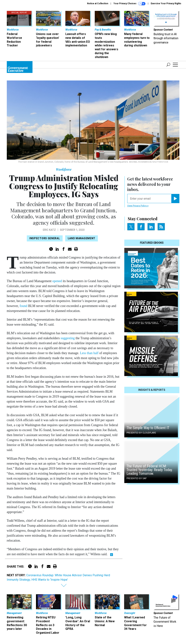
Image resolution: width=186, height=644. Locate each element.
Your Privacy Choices (129, 4)
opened (57, 281)
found (24, 306)
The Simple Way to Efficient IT (148, 428)
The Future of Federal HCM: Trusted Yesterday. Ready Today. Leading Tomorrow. (150, 470)
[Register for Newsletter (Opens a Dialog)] (175, 199)
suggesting (68, 338)
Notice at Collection (98, 3)
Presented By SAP (137, 478)
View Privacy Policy (138, 206)
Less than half (89, 353)
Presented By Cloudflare (141, 433)
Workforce (64, 169)
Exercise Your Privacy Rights (166, 3)
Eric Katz (49, 230)
